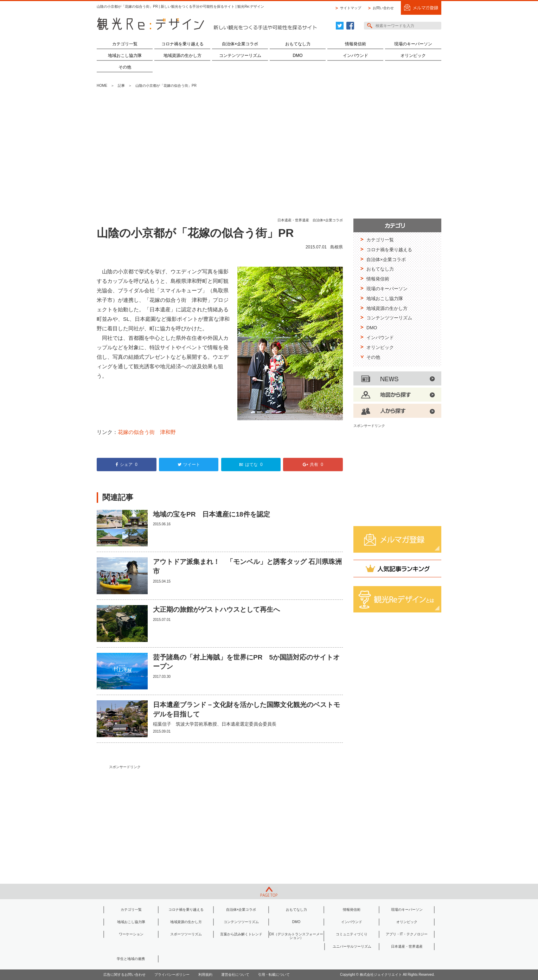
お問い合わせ (383, 8)
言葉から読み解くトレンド (241, 934)
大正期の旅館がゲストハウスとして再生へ (216, 609)
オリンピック (413, 56)
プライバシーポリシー (172, 975)
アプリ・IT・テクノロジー (407, 934)
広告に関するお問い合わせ (124, 975)
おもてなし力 (298, 44)
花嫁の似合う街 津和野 (147, 432)
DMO (298, 56)
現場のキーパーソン (413, 44)
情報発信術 (356, 44)
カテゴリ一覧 (125, 44)
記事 (121, 86)
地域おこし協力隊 (125, 56)
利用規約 (205, 975)
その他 (125, 67)
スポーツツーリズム (186, 934)
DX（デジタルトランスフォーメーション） (296, 936)
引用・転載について (274, 975)
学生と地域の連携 (131, 959)
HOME (102, 86)
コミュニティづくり (352, 934)
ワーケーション (131, 934)
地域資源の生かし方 (182, 56)
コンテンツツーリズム (240, 56)
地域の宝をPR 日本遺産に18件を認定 (212, 514)
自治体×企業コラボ (240, 44)
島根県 (337, 247)
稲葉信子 (162, 724)
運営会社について (235, 975)
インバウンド (356, 56)
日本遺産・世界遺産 (293, 220)
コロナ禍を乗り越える (182, 44)
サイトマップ (351, 8)
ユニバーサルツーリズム (352, 946)
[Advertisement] (269, 154)
